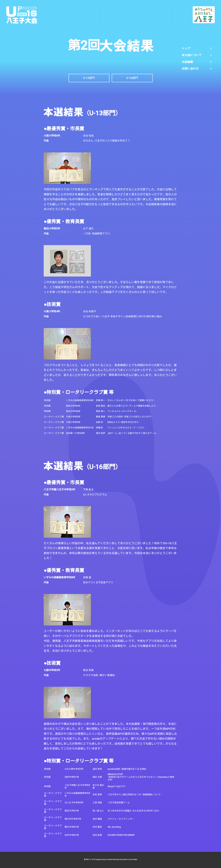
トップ (186, 48)
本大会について (192, 55)
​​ (132, 78)
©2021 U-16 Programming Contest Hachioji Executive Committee (111, 859)
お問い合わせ (190, 69)
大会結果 (187, 62)
